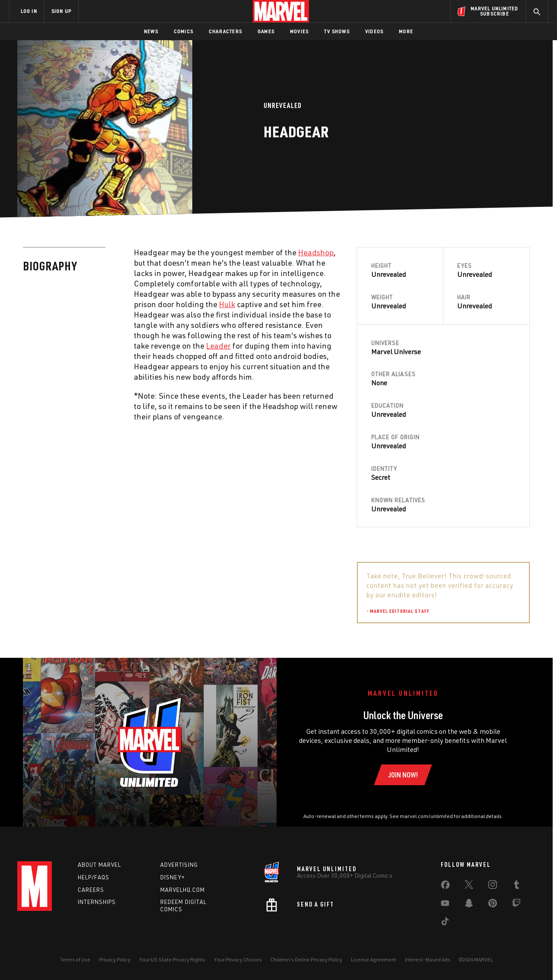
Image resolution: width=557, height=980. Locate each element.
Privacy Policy (115, 959)
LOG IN (29, 11)
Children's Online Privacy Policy (306, 959)
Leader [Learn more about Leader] (218, 346)
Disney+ (173, 877)
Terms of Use (75, 959)
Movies (299, 31)
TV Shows (337, 31)
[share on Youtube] (445, 905)
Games (266, 31)
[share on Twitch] (516, 905)
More (406, 31)
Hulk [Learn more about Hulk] (227, 304)
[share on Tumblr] (516, 886)
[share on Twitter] (469, 886)
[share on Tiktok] (445, 923)
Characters (225, 31)
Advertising (179, 865)
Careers (91, 890)
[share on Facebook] (445, 887)
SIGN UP (61, 11)
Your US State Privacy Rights (172, 959)
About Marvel (99, 865)
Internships (97, 902)
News (151, 31)
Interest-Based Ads (428, 959)
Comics (183, 31)
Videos (374, 31)
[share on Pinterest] (493, 905)
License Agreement (374, 959)
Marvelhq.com (183, 890)
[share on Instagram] (493, 886)
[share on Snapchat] (469, 905)
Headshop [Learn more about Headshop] (316, 252)
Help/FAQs (94, 877)
